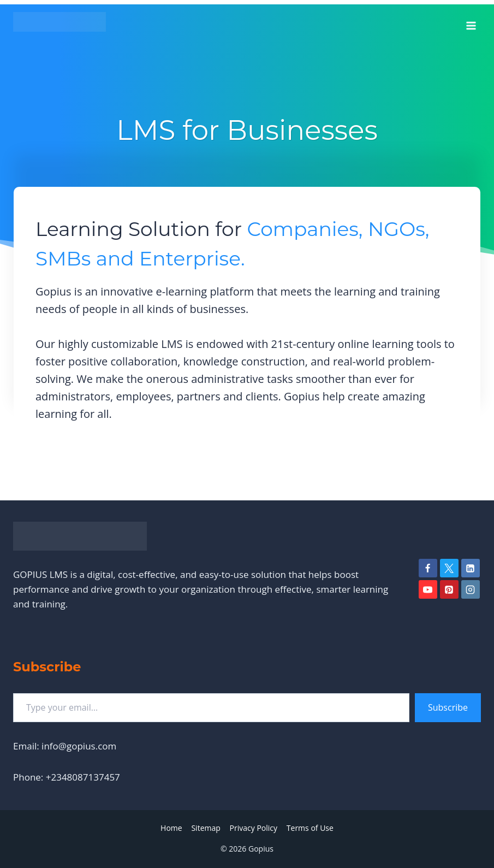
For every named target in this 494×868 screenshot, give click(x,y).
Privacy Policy (254, 828)
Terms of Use (310, 828)
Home (171, 828)
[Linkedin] (471, 568)
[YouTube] (428, 589)
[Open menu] (471, 22)
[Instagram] (471, 589)
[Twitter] (449, 568)
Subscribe (448, 707)
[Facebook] (428, 568)
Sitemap (206, 828)
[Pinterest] (449, 589)
